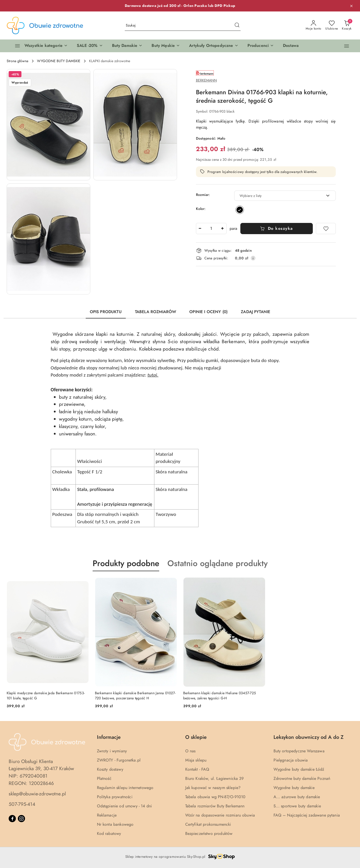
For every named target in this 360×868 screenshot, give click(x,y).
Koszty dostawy (110, 769)
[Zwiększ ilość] (222, 229)
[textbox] (279, 196)
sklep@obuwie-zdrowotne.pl (37, 794)
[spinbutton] (211, 229)
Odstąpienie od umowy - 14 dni (125, 806)
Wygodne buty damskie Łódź (299, 769)
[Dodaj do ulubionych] (326, 229)
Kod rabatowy (109, 834)
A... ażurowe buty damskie (297, 797)
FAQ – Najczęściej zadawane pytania (307, 815)
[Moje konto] (314, 25)
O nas (190, 751)
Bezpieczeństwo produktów (209, 834)
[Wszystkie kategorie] (39, 46)
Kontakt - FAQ (197, 769)
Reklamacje (107, 815)
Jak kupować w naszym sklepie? (213, 788)
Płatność (104, 779)
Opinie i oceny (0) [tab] (208, 312)
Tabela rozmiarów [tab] (156, 312)
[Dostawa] (291, 46)
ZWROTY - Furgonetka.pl (119, 760)
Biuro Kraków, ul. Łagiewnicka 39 (215, 779)
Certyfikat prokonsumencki (208, 824)
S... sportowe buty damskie (297, 806)
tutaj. (153, 375)
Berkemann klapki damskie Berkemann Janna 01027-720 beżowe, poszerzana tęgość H (135, 696)
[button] (90, 46)
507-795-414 (22, 804)
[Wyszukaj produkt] (183, 26)
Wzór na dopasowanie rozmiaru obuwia (220, 815)
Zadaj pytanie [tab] (256, 312)
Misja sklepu (196, 760)
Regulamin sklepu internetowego (125, 788)
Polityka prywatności (115, 797)
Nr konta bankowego (115, 824)
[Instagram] (21, 819)
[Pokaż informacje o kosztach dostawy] (253, 258)
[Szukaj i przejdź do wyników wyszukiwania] (237, 25)
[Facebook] (12, 819)
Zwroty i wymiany (112, 751)
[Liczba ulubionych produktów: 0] (332, 25)
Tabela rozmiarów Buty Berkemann (215, 806)
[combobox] (285, 196)
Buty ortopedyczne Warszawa (299, 751)
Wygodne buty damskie (294, 788)
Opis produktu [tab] (106, 312)
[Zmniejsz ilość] (200, 229)
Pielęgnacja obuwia (291, 760)
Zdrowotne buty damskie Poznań (302, 779)
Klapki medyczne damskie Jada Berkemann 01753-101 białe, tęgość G (46, 696)
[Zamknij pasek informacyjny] (351, 6)
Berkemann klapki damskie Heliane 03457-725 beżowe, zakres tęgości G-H (220, 696)
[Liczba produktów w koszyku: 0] (347, 25)
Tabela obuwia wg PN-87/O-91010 (215, 797)
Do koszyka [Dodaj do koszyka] (276, 229)
